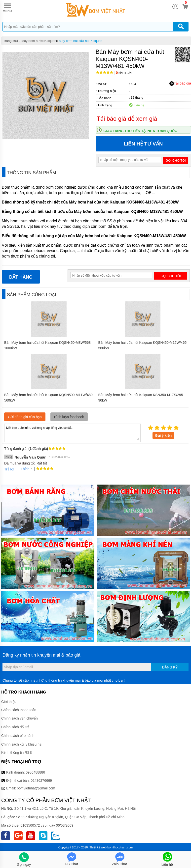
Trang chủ (11, 41)
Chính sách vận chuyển (19, 718)
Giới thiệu (9, 702)
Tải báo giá (180, 84)
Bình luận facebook (69, 417)
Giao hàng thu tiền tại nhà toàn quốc (140, 131)
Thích (23, 469)
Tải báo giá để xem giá (127, 119)
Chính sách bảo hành (18, 736)
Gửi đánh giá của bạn (25, 417)
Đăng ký (170, 667)
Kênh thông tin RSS (17, 752)
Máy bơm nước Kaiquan (39, 41)
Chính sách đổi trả (15, 727)
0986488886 (36, 772)
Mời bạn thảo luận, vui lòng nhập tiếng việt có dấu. (72, 433)
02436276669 (41, 781)
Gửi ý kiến (163, 435)
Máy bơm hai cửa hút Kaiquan (81, 41)
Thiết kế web (98, 847)
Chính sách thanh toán (19, 710)
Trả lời (9, 469)
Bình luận (124, 73)
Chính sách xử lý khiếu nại (22, 744)
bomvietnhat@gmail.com (36, 788)
